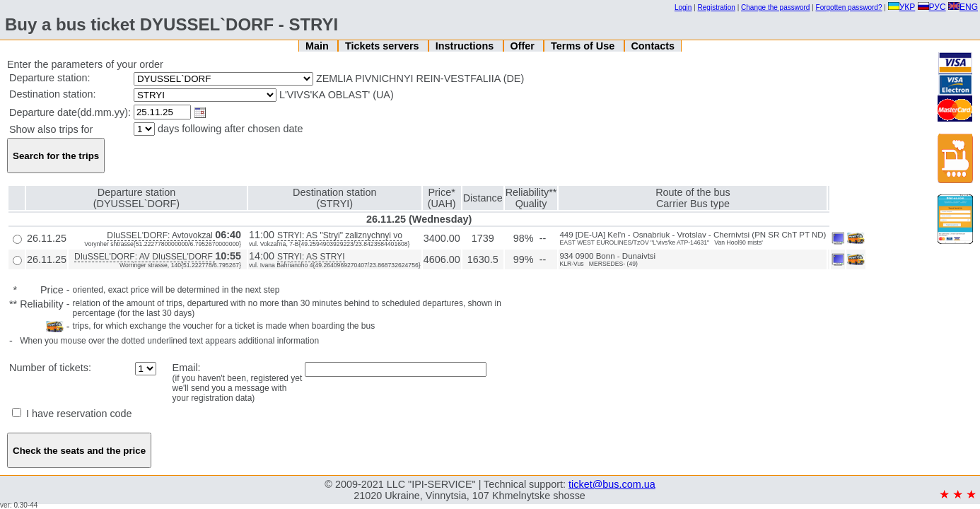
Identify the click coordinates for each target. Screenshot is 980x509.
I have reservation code (72, 414)
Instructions (466, 46)
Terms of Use (584, 46)
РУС (932, 7)
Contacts (653, 46)
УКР (902, 7)
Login (683, 7)
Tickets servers (384, 46)
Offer (523, 46)
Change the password (775, 7)
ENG (963, 7)
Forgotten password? (849, 7)
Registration (717, 7)
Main (319, 46)
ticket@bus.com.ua (612, 484)
